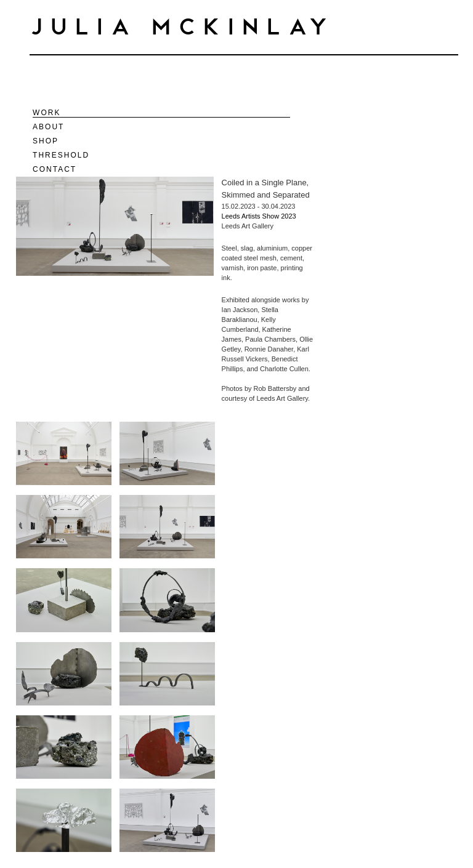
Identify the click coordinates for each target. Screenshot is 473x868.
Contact (55, 169)
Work (46, 113)
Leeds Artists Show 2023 (259, 216)
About (48, 127)
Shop (46, 141)
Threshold (61, 155)
